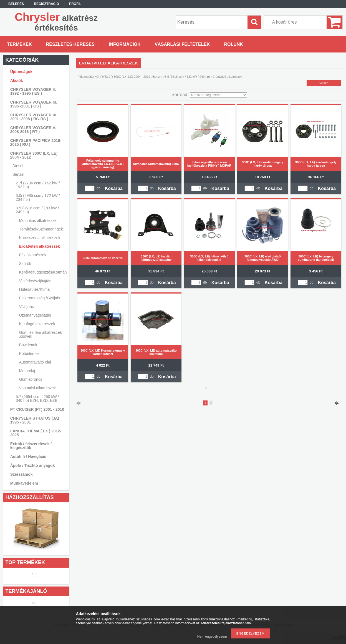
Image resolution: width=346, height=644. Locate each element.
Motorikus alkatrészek (38, 220)
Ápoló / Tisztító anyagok (33, 465)
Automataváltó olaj (35, 362)
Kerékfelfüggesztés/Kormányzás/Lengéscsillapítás (43, 272)
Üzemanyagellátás (35, 315)
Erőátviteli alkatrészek (40, 246)
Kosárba (114, 188)
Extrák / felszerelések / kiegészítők (31, 446)
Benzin (158, 77)
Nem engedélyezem (212, 637)
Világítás (26, 307)
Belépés (16, 4)
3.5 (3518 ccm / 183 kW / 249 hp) (187, 77)
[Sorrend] (219, 95)
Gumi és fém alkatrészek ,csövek (41, 334)
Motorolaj (27, 371)
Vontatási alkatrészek (37, 388)
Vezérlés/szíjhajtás (35, 281)
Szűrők (25, 264)
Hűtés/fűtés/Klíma (35, 289)
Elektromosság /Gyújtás (40, 298)
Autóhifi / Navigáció (28, 457)
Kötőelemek (29, 354)
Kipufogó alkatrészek (37, 324)
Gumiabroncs (31, 379)
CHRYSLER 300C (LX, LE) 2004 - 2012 (123, 77)
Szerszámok (22, 474)
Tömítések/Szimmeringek (41, 229)
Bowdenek (28, 345)
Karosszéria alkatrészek (40, 238)
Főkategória (85, 77)
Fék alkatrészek (33, 255)
